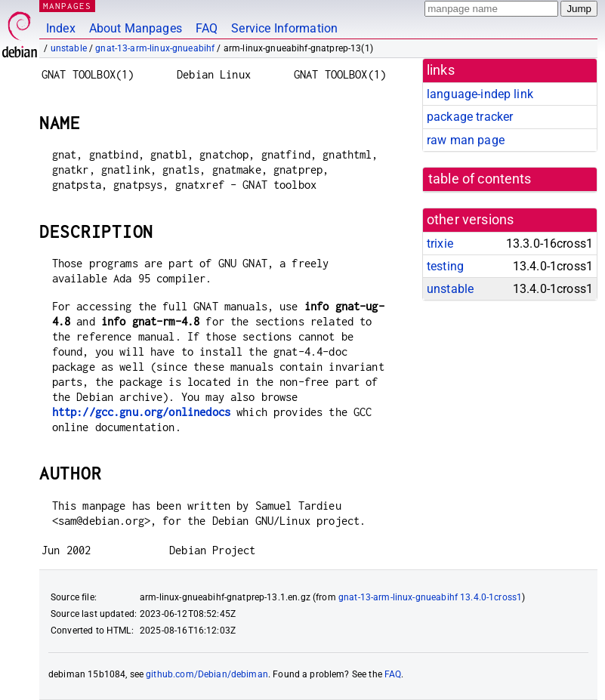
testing (445, 266)
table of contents (480, 179)
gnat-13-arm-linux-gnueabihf (155, 48)
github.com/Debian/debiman (207, 674)
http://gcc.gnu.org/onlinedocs (141, 412)
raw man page (466, 140)
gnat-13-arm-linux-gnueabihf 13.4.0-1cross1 (430, 597)
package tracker (470, 117)
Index (61, 28)
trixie (440, 244)
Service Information (284, 28)
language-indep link (480, 94)
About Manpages (136, 28)
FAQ (207, 28)
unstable (69, 48)
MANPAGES (67, 6)
